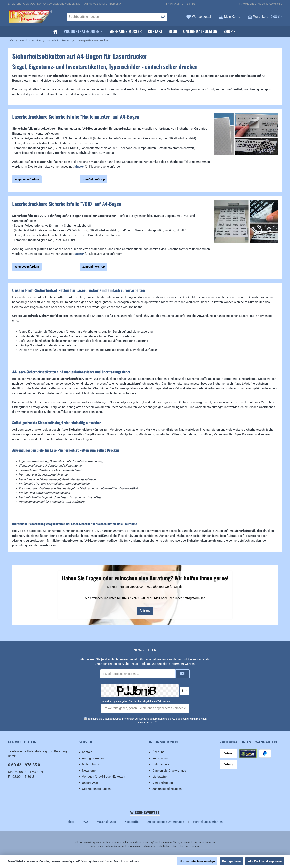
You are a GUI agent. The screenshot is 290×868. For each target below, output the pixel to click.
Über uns (158, 752)
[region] (246, 150)
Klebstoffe (132, 822)
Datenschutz (161, 764)
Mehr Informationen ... (128, 861)
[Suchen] (163, 17)
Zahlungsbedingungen (167, 789)
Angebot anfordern (27, 179)
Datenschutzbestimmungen (119, 718)
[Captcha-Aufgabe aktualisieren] (184, 691)
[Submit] (182, 674)
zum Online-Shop (94, 179)
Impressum (160, 758)
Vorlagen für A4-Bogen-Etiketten (104, 777)
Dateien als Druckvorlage (169, 771)
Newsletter (89, 771)
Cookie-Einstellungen (96, 789)
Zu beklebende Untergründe (166, 822)
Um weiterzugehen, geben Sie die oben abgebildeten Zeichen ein (136, 701)
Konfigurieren (231, 861)
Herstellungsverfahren (208, 822)
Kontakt (87, 752)
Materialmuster (92, 764)
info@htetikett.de (183, 4)
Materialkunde (106, 822)
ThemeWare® (191, 847)
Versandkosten (163, 783)
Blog (70, 822)
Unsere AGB (90, 783)
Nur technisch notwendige (197, 861)
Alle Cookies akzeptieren (265, 861)
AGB (175, 718)
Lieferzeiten (160, 777)
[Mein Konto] (229, 17)
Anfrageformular (93, 758)
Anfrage (145, 611)
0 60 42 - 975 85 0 (24, 765)
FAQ (85, 822)
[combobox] (112, 17)
